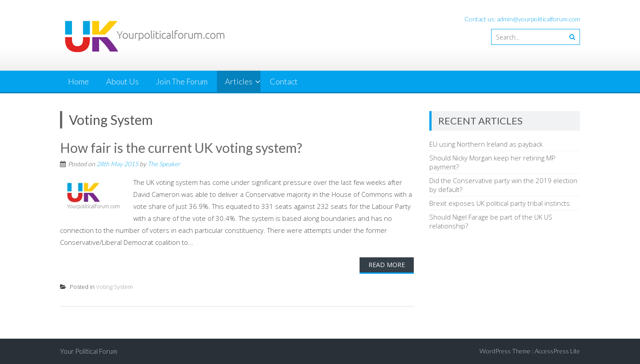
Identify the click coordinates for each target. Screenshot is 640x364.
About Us (122, 81)
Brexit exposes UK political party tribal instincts (500, 203)
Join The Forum (182, 81)
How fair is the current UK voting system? (181, 148)
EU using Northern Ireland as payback (486, 144)
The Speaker (164, 164)
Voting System (114, 287)
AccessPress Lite (557, 351)
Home (78, 81)
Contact (284, 81)
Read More (387, 265)
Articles (239, 81)
